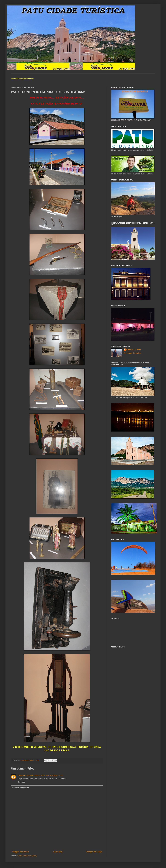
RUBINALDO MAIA (134, 350)
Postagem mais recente (20, 852)
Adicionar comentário (20, 788)
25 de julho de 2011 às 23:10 (52, 775)
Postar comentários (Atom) (27, 856)
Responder (22, 782)
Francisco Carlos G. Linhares (29, 775)
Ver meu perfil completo (132, 353)
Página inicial (57, 852)
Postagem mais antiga (94, 852)
